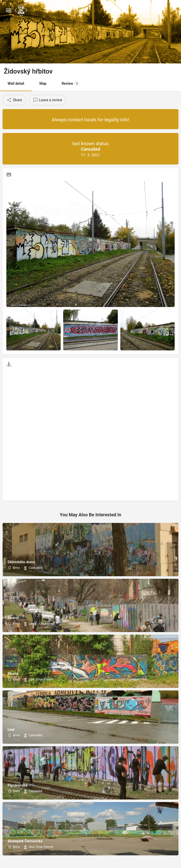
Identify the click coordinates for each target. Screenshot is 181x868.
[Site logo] (22, 10)
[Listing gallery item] (34, 330)
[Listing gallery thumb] (91, 244)
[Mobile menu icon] (9, 10)
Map (43, 83)
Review (70, 83)
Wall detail (16, 83)
